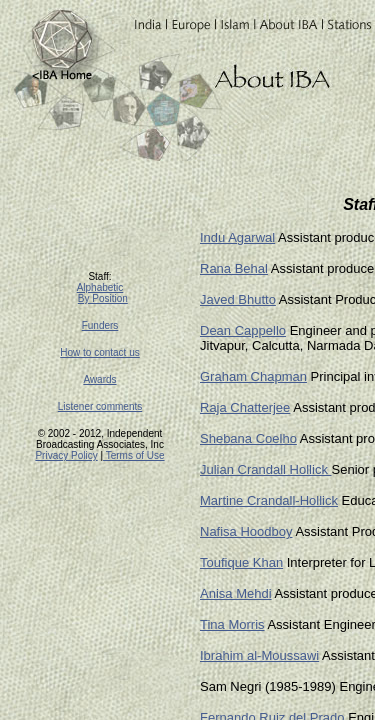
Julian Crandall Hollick (266, 469)
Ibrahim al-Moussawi (259, 655)
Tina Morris (232, 624)
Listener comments (100, 406)
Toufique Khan (241, 562)
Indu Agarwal (237, 237)
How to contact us (99, 352)
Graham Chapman (253, 376)
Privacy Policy (66, 455)
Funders (100, 325)
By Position (103, 298)
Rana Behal (234, 268)
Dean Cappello (243, 330)
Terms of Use (134, 455)
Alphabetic (100, 287)
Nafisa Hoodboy (246, 531)
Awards (99, 379)
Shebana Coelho (248, 438)
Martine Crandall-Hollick (269, 500)
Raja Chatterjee (245, 407)
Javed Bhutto (238, 299)
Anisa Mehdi (236, 593)
